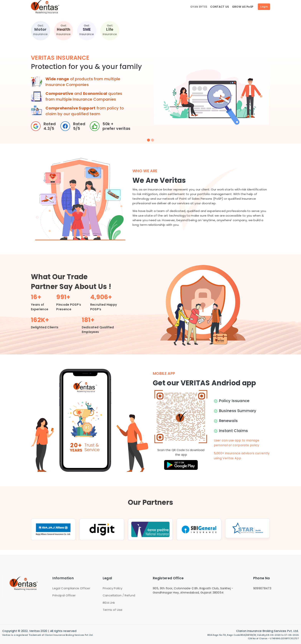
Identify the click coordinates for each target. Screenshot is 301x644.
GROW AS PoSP (243, 7)
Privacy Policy (112, 588)
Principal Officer (64, 595)
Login (264, 7)
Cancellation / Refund (119, 595)
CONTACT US (220, 7)
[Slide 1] (148, 140)
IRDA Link (109, 603)
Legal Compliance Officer (71, 588)
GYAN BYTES (199, 7)
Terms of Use (113, 610)
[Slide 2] (153, 140)
